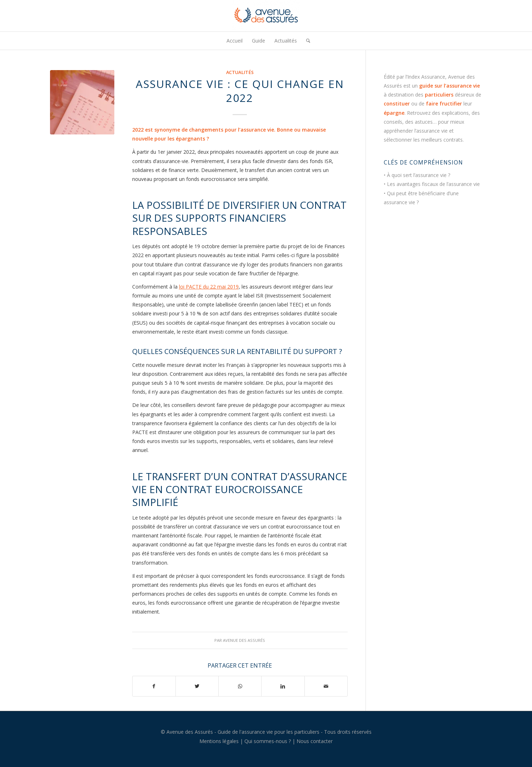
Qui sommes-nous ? (268, 741)
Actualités (240, 72)
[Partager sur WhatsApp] (240, 686)
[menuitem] (235, 41)
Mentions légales (219, 741)
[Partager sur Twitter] (197, 686)
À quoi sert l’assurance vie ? (419, 175)
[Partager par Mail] (326, 686)
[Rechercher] (306, 41)
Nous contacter (315, 741)
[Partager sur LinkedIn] (283, 686)
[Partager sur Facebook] (154, 686)
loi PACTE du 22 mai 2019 (209, 287)
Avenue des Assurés (244, 640)
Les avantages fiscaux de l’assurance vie (433, 184)
